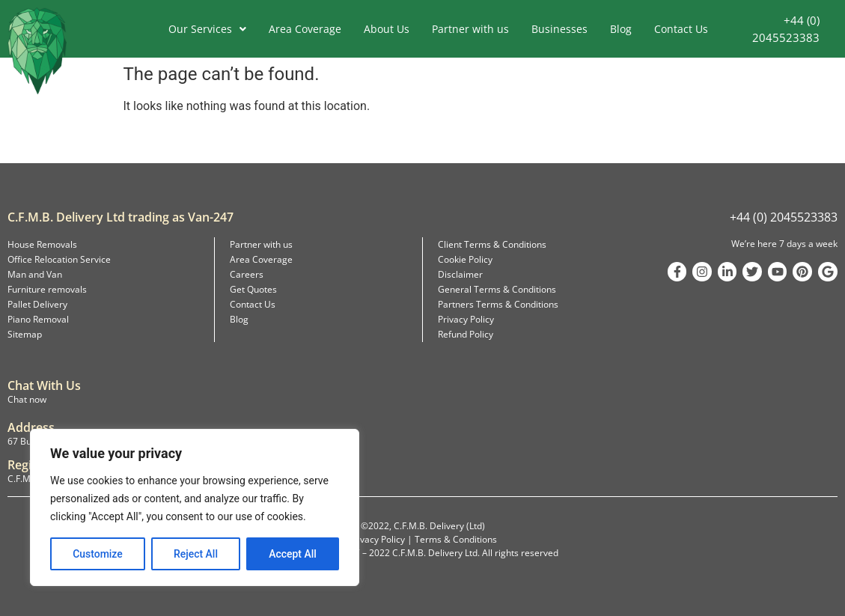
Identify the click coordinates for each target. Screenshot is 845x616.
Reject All (196, 554)
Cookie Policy (465, 259)
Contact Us (681, 29)
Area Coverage (305, 29)
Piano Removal (38, 319)
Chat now (27, 399)
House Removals (42, 244)
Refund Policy (466, 334)
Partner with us (470, 29)
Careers (247, 274)
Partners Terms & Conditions (498, 304)
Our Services (207, 29)
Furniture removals (47, 289)
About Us (387, 29)
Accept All (293, 554)
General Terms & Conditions (497, 289)
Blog (621, 29)
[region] (195, 507)
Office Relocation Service (59, 259)
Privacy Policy (466, 319)
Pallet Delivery (37, 304)
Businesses (559, 29)
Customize (98, 554)
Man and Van (35, 274)
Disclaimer (460, 274)
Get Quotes (253, 289)
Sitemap (25, 334)
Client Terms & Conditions (492, 244)
